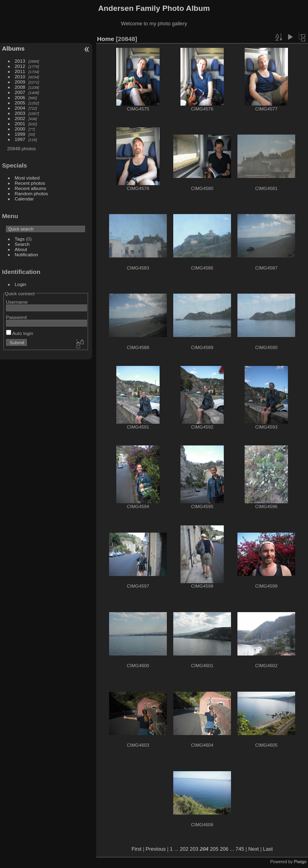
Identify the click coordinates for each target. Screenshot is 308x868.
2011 (20, 71)
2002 (20, 118)
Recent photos (30, 183)
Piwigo (300, 862)
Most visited (27, 178)
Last (268, 849)
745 (240, 849)
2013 (20, 61)
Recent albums (30, 188)
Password (16, 317)
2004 (20, 108)
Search (22, 244)
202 (184, 849)
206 (224, 849)
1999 (20, 134)
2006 (20, 97)
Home (106, 39)
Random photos (31, 193)
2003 (20, 113)
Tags (20, 239)
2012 (20, 66)
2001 (20, 124)
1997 (20, 139)
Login (21, 284)
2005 (20, 103)
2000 (20, 129)
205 (214, 849)
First (137, 849)
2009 (20, 82)
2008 (20, 87)
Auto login (20, 333)
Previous (156, 849)
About (21, 249)
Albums (13, 48)
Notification (26, 254)
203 (194, 849)
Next (253, 849)
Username (17, 302)
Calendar (24, 199)
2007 (20, 92)
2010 (20, 77)
